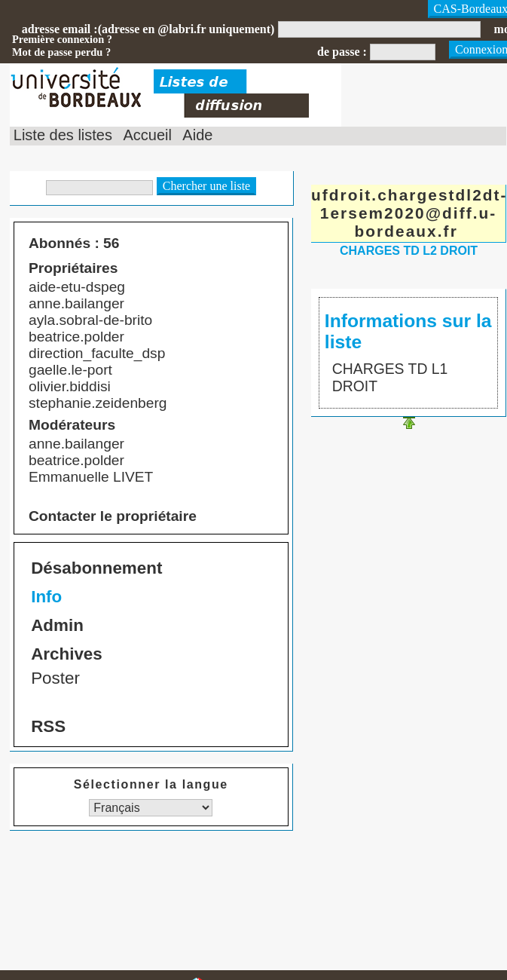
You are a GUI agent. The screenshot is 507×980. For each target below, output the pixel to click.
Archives (67, 654)
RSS (48, 726)
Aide (197, 135)
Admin (57, 625)
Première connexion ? (62, 39)
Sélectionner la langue (151, 784)
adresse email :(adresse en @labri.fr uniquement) (148, 29)
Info (46, 597)
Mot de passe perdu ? (61, 52)
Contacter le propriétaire (113, 516)
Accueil (147, 135)
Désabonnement (96, 568)
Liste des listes (63, 135)
